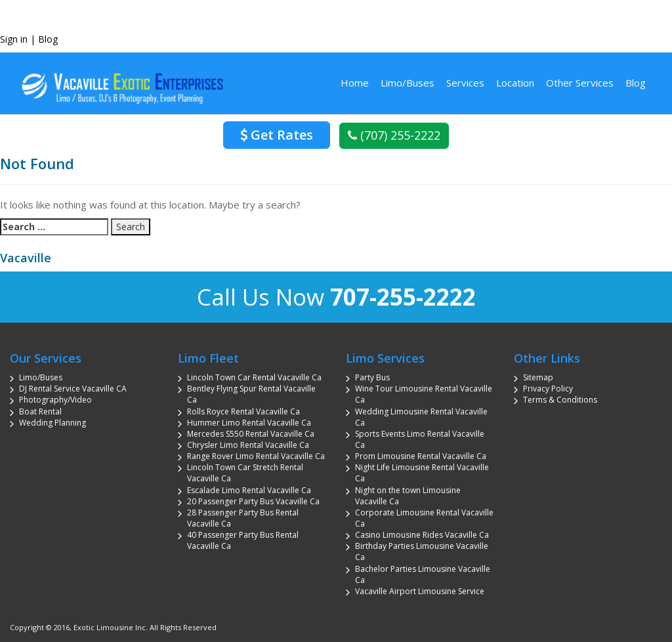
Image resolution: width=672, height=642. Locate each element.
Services (465, 83)
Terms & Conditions (560, 400)
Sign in (14, 39)
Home (355, 83)
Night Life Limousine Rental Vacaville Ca (422, 473)
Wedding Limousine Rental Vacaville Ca (421, 417)
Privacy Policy (548, 389)
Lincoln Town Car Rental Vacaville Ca (254, 377)
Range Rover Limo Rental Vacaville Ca (256, 456)
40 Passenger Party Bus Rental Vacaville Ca (243, 540)
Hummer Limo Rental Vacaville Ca (249, 423)
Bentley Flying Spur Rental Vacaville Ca (251, 394)
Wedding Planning (52, 423)
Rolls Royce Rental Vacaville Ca (243, 411)
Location (515, 83)
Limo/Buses (408, 83)
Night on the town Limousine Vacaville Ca (408, 496)
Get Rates (277, 135)
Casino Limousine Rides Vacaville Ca (422, 535)
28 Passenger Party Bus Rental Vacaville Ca (243, 518)
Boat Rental (40, 411)
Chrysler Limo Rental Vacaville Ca (248, 445)
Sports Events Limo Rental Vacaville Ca (420, 439)
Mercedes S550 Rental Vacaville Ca (251, 434)
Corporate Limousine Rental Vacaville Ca (424, 518)
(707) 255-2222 (394, 135)
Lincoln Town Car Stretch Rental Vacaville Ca (245, 473)
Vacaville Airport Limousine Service (420, 591)
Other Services (580, 83)
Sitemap (538, 377)
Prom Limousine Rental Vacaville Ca (421, 456)
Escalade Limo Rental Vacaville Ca (249, 490)
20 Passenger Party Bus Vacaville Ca (253, 501)
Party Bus (372, 377)
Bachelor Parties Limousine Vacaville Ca (423, 574)
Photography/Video (55, 400)
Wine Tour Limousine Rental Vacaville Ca (424, 394)
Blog (48, 39)
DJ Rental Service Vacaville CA (73, 389)
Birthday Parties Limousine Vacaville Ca (422, 552)
